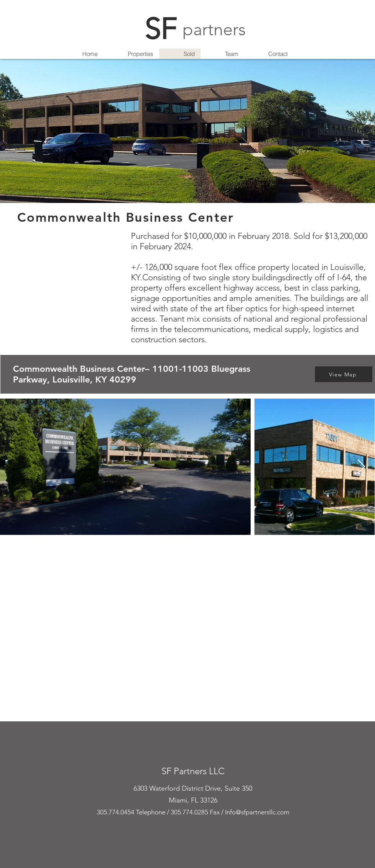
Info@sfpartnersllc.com (257, 812)
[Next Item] (361, 467)
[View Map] (344, 374)
